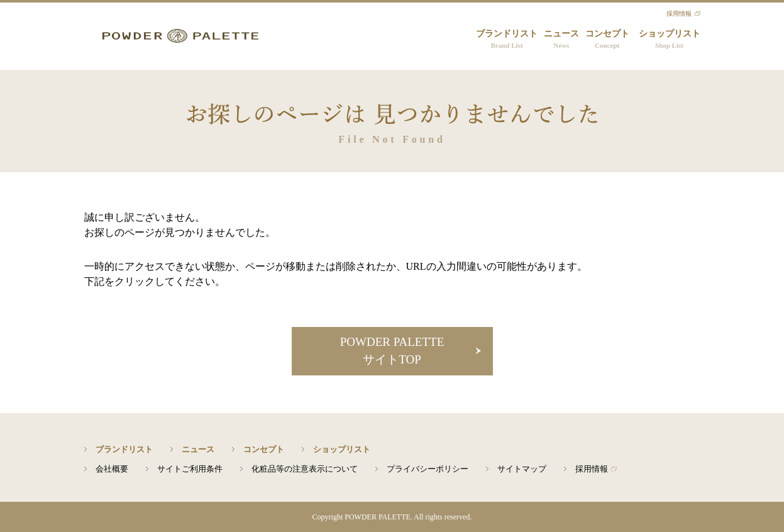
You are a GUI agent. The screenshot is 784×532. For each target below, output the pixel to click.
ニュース (561, 40)
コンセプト (607, 40)
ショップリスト (670, 40)
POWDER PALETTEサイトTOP (392, 351)
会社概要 (112, 469)
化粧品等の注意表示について (305, 469)
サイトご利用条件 (190, 469)
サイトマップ (522, 469)
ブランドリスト (507, 40)
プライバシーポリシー (428, 469)
